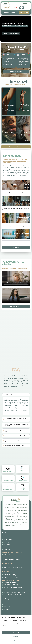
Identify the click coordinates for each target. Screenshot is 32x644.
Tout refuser (16, 632)
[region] (16, 629)
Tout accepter (16, 641)
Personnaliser (16, 637)
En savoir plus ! (26, 187)
